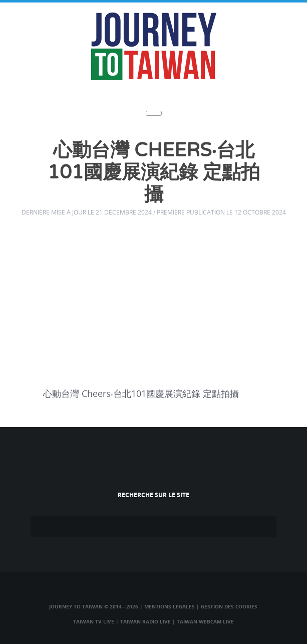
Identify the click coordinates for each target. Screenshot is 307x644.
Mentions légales (170, 606)
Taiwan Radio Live (145, 621)
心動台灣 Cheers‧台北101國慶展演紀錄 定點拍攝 (154, 173)
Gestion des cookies (229, 606)
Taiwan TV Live (94, 621)
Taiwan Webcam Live (205, 621)
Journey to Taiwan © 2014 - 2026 (94, 606)
